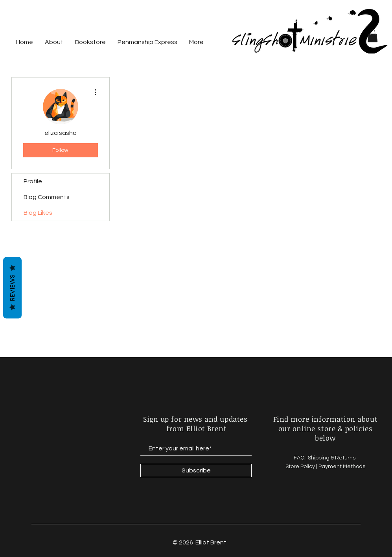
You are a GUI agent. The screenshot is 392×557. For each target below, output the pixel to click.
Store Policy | (302, 467)
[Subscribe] (196, 470)
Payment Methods (342, 467)
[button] (373, 36)
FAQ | (301, 458)
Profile (33, 181)
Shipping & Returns (332, 458)
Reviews (12, 288)
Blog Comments (47, 197)
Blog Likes (38, 213)
